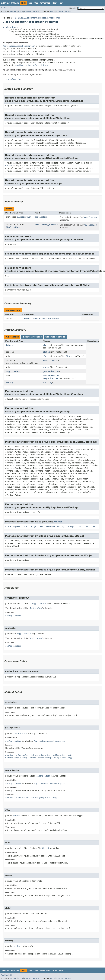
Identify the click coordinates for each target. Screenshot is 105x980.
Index (55, 3)
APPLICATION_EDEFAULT (46, 224)
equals (17, 526)
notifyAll (72, 526)
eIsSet (46, 352)
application (41, 217)
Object (9, 166)
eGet (45, 345)
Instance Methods (32, 337)
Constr (28, 12)
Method (36, 12)
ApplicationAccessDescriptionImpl (41, 319)
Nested (13, 12)
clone (8, 526)
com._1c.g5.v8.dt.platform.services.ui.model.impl (36, 18)
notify (61, 526)
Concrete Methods (55, 337)
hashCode (50, 526)
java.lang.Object (11, 27)
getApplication (51, 371)
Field (20, 12)
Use (30, 3)
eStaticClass (50, 360)
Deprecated (45, 3)
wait (81, 526)
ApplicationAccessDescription (19, 46)
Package (15, 3)
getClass (39, 526)
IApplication (24, 217)
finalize (27, 526)
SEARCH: (73, 8)
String (9, 383)
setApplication (51, 376)
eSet (45, 356)
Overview (5, 3)
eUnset (46, 367)
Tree (36, 3)
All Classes (6, 8)
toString (47, 383)
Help (61, 3)
